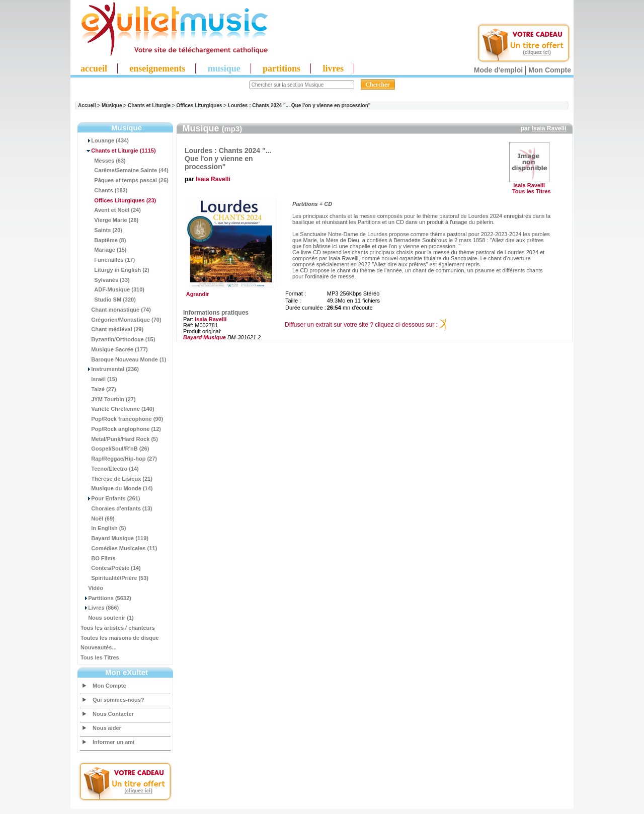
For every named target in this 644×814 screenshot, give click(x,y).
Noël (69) (98, 519)
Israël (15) (99, 379)
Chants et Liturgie (149, 105)
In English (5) (103, 528)
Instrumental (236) (110, 369)
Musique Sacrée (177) (114, 349)
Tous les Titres (100, 657)
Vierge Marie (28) (109, 220)
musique (224, 68)
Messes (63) (103, 161)
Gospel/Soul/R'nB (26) (115, 449)
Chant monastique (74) (116, 310)
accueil (94, 68)
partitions (281, 68)
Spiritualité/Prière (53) (114, 578)
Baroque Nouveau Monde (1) (123, 359)
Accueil (87, 105)
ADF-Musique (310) (112, 289)
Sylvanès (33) (105, 280)
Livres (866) (100, 608)
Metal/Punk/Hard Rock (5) (119, 439)
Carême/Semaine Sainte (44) (125, 170)
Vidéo (92, 588)
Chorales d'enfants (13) (116, 508)
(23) (118, 200)
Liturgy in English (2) (115, 270)
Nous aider (107, 728)
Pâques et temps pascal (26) (125, 180)
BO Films (98, 558)
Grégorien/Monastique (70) (121, 320)
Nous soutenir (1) (107, 618)
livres (333, 68)
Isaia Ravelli (549, 128)
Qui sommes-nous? (118, 700)
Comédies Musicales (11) (119, 548)
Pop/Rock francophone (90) (122, 419)
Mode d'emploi (498, 70)
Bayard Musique (205, 337)
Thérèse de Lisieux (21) (116, 479)
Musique (112, 105)
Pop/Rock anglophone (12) (121, 429)
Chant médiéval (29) (112, 329)
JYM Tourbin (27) (108, 399)
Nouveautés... (99, 647)
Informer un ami (113, 742)
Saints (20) (101, 230)
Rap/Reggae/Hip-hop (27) (119, 459)
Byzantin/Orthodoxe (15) (118, 339)
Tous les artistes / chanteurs (118, 628)
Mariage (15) (104, 250)
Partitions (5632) (106, 598)
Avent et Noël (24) (111, 210)
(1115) (118, 151)
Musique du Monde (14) (116, 488)
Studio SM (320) (108, 300)
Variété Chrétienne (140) (117, 409)
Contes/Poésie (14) (111, 568)
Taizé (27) (98, 389)
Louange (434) (105, 140)
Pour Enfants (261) (110, 498)
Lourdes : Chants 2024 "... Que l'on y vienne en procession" (299, 105)
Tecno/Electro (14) (110, 469)
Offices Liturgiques (199, 105)
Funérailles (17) (108, 260)
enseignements (157, 68)
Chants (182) (104, 190)
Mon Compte (550, 70)
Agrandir (230, 291)
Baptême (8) (103, 240)
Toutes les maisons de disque (120, 638)
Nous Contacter (113, 714)
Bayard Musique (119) (114, 538)
